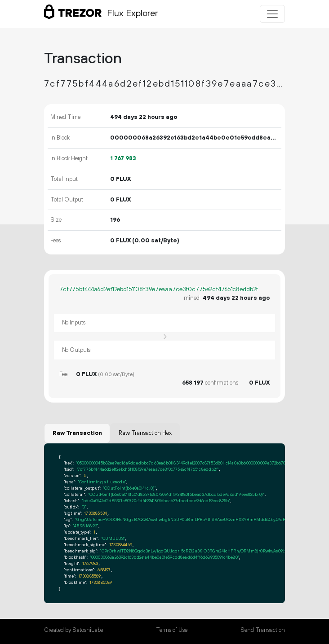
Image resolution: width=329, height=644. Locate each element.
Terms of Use (172, 630)
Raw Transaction (77, 433)
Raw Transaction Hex (145, 433)
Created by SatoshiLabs (73, 630)
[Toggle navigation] (272, 14)
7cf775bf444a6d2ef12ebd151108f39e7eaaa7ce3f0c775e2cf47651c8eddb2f (159, 289)
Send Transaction (263, 630)
